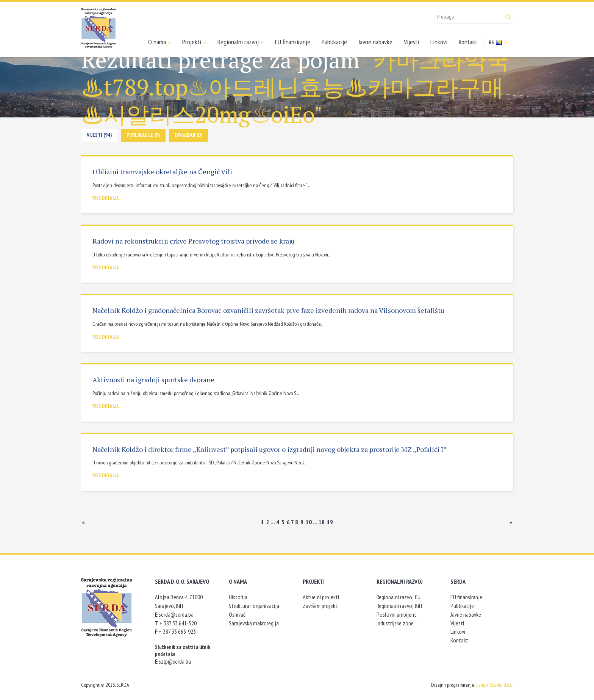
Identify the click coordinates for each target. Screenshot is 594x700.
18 (322, 522)
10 (309, 522)
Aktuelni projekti (321, 597)
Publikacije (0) (143, 135)
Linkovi (439, 42)
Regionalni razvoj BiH (399, 606)
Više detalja (106, 198)
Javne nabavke (375, 42)
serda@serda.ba (176, 614)
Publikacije (334, 42)
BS (498, 42)
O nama (159, 42)
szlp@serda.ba (175, 661)
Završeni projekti (321, 606)
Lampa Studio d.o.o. (495, 685)
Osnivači (238, 614)
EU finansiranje (293, 42)
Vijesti (411, 42)
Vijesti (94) (99, 135)
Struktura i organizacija (254, 606)
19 (330, 522)
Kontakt (468, 42)
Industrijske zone (395, 623)
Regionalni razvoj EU (399, 597)
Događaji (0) (188, 135)
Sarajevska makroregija (254, 623)
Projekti (194, 42)
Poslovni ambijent (396, 614)
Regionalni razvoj (241, 42)
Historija (238, 597)
